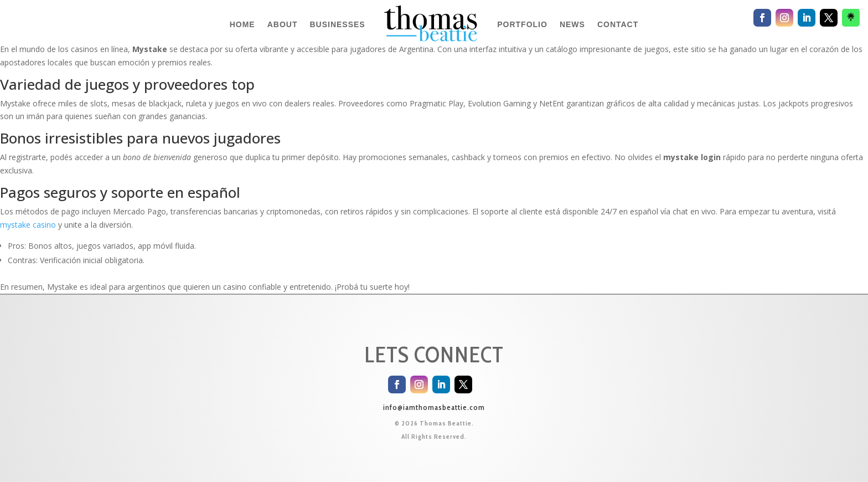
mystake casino (28, 225)
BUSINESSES (337, 24)
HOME (242, 24)
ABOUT (283, 24)
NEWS (572, 24)
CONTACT (618, 24)
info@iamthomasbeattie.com (434, 407)
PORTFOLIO (522, 24)
